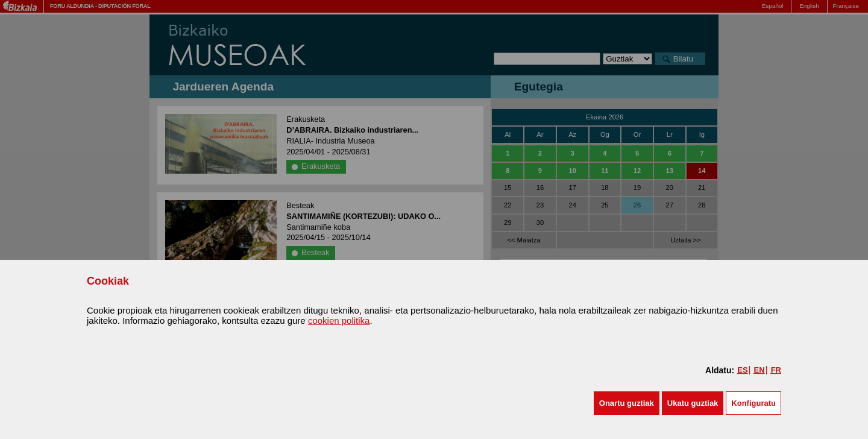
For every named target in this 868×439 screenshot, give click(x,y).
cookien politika (339, 321)
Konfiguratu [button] (753, 403)
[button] (627, 403)
